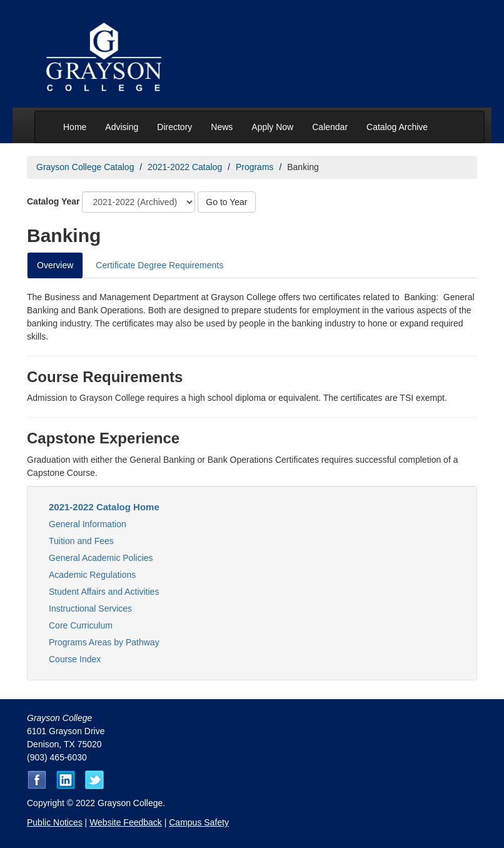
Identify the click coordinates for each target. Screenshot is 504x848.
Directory (174, 127)
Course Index (75, 659)
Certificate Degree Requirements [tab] (159, 265)
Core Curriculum (81, 625)
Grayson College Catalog (85, 167)
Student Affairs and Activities (104, 592)
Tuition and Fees (81, 541)
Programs (255, 167)
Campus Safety (199, 822)
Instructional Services (90, 608)
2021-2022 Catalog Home (104, 507)
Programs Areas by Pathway (104, 642)
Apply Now (272, 127)
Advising (122, 127)
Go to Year (226, 202)
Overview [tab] (55, 265)
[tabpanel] (252, 385)
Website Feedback (126, 822)
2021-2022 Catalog (185, 167)
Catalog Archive (397, 127)
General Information (88, 524)
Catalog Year (53, 201)
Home (75, 127)
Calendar (330, 127)
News (222, 127)
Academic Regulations (92, 575)
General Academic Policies (101, 558)
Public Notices (55, 822)
